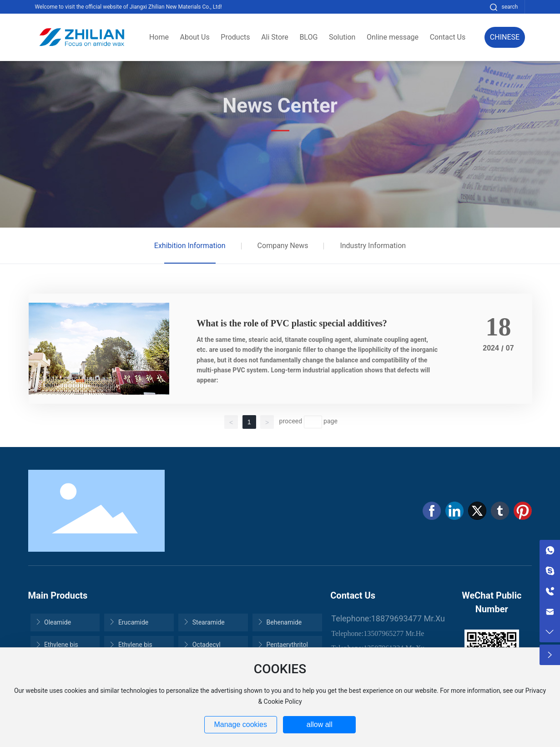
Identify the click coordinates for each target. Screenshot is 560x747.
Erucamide (129, 622)
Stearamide (204, 622)
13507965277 (383, 633)
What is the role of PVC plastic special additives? (292, 323)
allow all (320, 724)
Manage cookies (240, 724)
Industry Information (373, 246)
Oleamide (53, 622)
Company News (283, 246)
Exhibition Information (190, 246)
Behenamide (279, 622)
